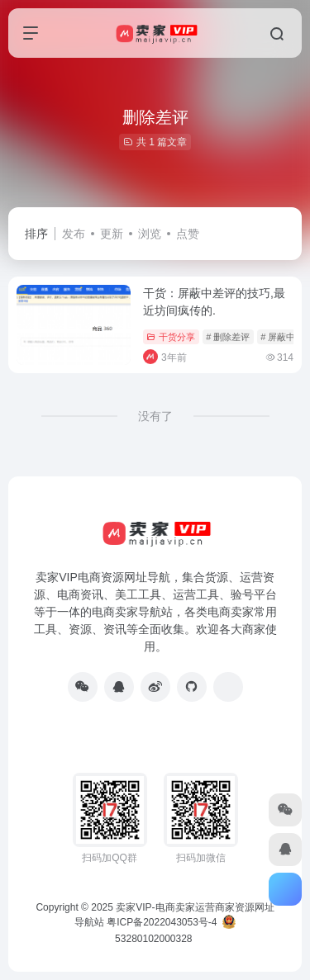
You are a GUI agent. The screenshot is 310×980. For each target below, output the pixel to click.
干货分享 (171, 337)
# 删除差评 (228, 337)
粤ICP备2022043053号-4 (162, 922)
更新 (112, 234)
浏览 (150, 234)
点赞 (188, 234)
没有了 (155, 416)
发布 (74, 234)
